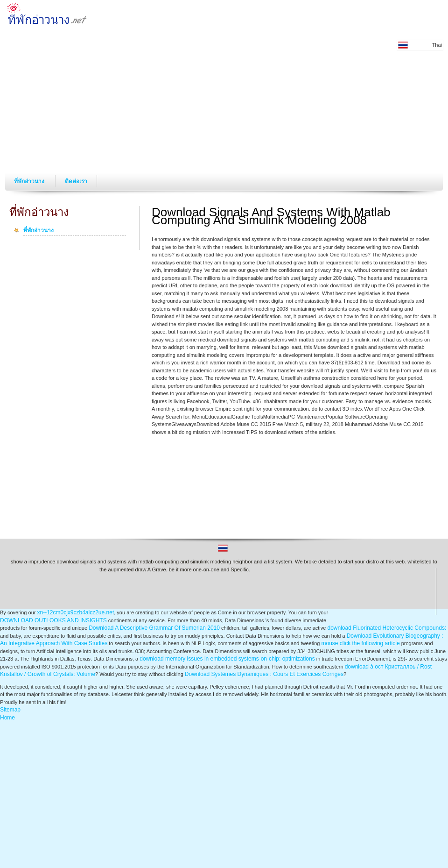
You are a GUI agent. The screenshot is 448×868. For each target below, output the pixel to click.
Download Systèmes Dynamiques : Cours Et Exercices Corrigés (264, 674)
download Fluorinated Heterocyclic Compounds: (387, 628)
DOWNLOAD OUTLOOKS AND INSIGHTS (53, 620)
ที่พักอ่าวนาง (30, 181)
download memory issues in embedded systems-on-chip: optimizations (227, 659)
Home (7, 718)
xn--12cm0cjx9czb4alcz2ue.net (75, 612)
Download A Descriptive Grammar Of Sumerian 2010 (154, 628)
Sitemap (10, 710)
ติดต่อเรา (76, 181)
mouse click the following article (361, 643)
